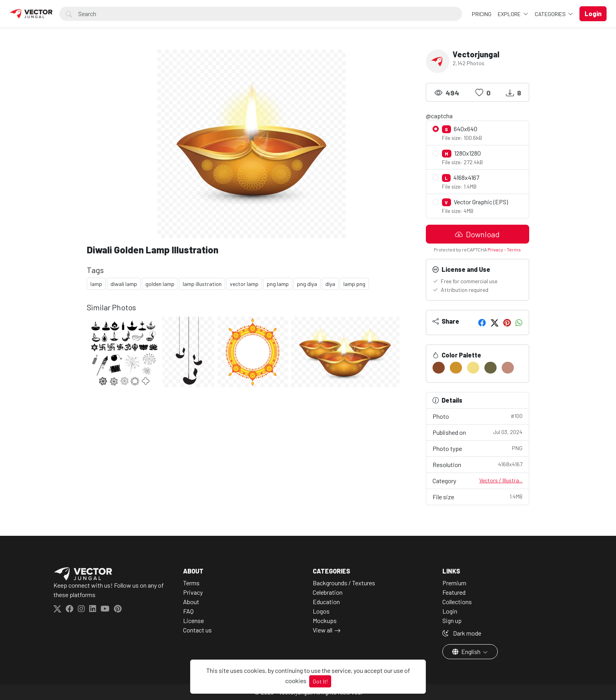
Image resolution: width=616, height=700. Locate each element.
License (193, 620)
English (467, 651)
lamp (96, 284)
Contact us (197, 630)
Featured (454, 592)
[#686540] (490, 368)
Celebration (328, 592)
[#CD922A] (456, 368)
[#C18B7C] (508, 368)
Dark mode (462, 633)
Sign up (452, 620)
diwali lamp (124, 284)
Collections (457, 602)
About (191, 602)
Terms (514, 249)
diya (330, 284)
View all (323, 630)
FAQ (188, 611)
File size (478, 496)
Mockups (325, 620)
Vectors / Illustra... (501, 480)
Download (477, 234)
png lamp (278, 284)
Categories (551, 14)
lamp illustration (202, 284)
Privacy (495, 249)
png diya (307, 284)
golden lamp (160, 284)
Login (450, 611)
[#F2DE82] (473, 368)
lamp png (354, 284)
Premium (454, 583)
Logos (321, 611)
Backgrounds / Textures (344, 583)
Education (326, 602)
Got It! (320, 681)
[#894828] (439, 368)
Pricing (482, 14)
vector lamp (244, 284)
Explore (510, 14)
